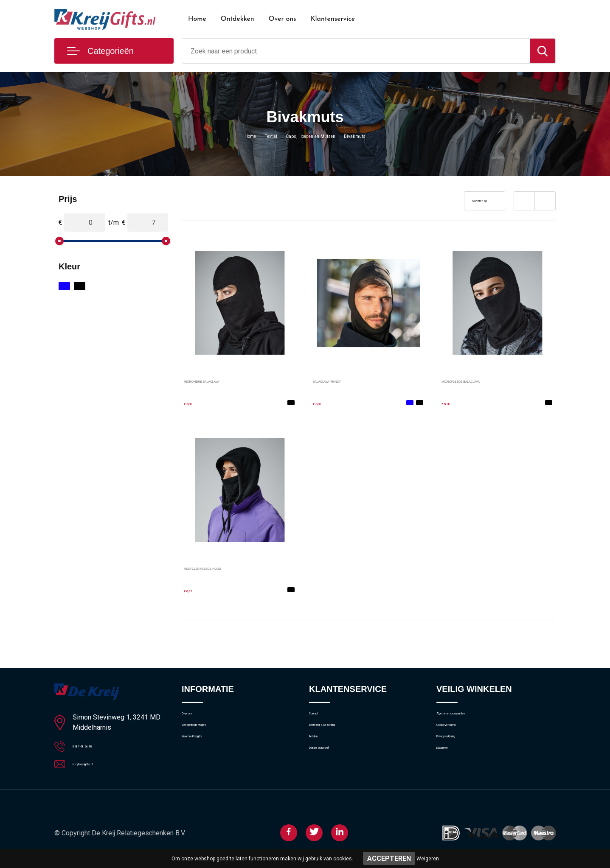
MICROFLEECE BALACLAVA (486, 380)
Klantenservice (333, 19)
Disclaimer (451, 772)
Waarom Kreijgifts (207, 754)
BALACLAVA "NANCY (346, 380)
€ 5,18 (452, 402)
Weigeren (428, 859)
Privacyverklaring (460, 754)
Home (197, 19)
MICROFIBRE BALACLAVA (225, 380)
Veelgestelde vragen (210, 736)
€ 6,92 (194, 589)
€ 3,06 (194, 402)
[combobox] (356, 51)
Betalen (319, 754)
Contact (320, 717)
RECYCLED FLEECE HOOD (228, 567)
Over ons (283, 19)
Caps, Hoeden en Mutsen (313, 136)
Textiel (259, 136)
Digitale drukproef (333, 772)
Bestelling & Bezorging (340, 736)
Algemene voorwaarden (469, 717)
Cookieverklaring (459, 736)
